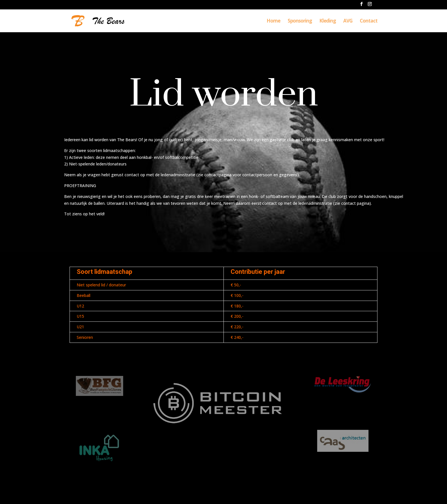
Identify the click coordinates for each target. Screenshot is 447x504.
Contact (369, 21)
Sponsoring (300, 21)
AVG (348, 21)
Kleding (328, 21)
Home (273, 21)
